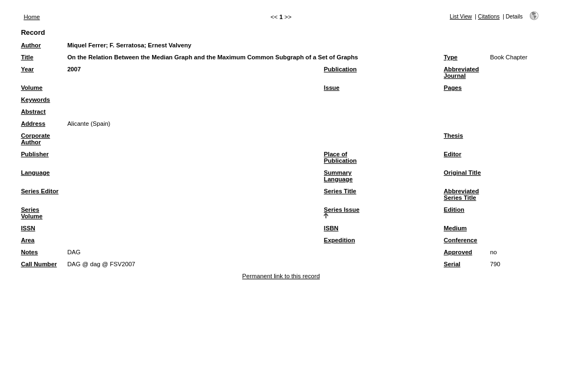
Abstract (33, 112)
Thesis (453, 136)
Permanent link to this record (281, 276)
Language (35, 173)
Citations (489, 17)
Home (32, 17)
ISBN (331, 228)
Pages (453, 88)
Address (33, 124)
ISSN (28, 228)
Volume (32, 88)
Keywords (35, 100)
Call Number (39, 264)
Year (27, 69)
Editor (452, 154)
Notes (29, 252)
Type (451, 57)
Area (28, 240)
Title (27, 57)
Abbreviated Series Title (461, 194)
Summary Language (338, 176)
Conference (461, 240)
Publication (340, 69)
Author (31, 45)
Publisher (35, 154)
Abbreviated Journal (461, 72)
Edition (454, 210)
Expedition (339, 240)
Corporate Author (35, 139)
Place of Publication (340, 157)
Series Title (340, 191)
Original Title (462, 173)
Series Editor (40, 191)
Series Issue (342, 210)
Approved (458, 252)
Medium (455, 228)
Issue (332, 88)
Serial (452, 264)
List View (461, 17)
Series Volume (32, 213)
